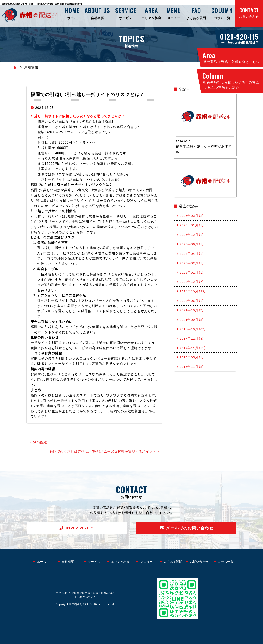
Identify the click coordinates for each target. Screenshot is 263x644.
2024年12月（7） (192, 284)
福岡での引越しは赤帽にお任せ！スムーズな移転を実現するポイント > (104, 452)
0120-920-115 (80, 528)
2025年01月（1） (192, 275)
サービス (126, 13)
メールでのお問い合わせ (190, 528)
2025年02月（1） (192, 265)
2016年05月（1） (192, 363)
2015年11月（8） (192, 372)
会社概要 (97, 13)
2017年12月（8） (192, 343)
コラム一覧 (222, 13)
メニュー (174, 13)
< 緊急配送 (39, 442)
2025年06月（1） (192, 245)
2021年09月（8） (192, 324)
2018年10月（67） (193, 333)
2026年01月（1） (192, 226)
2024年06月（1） (192, 304)
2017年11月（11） (193, 353)
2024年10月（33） (193, 294)
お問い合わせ (249, 12)
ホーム (72, 13)
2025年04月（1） (192, 255)
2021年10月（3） (192, 314)
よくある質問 (196, 13)
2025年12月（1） (192, 235)
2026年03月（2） (192, 216)
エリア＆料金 (151, 13)
